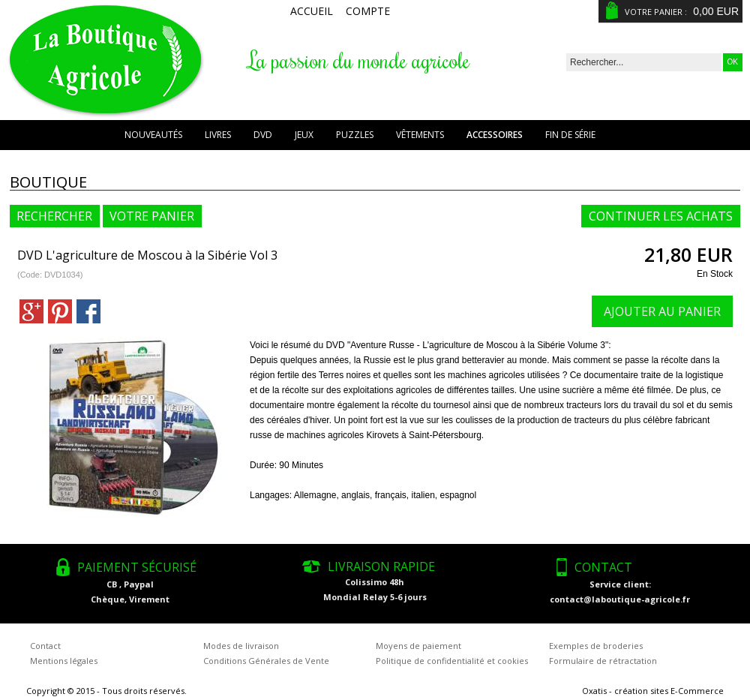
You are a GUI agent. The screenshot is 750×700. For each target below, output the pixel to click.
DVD (263, 135)
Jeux (304, 135)
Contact (45, 646)
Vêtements (420, 135)
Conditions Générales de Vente (266, 661)
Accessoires (495, 135)
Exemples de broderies (596, 646)
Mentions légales (64, 661)
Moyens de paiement (418, 646)
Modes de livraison (241, 646)
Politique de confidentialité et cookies (452, 661)
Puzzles (355, 135)
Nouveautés (153, 135)
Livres (218, 135)
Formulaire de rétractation (603, 661)
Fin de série (570, 135)
